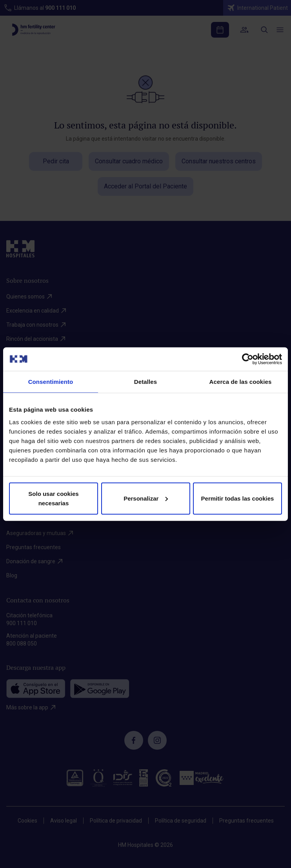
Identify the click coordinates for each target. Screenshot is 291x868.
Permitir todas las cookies (238, 498)
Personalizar (146, 498)
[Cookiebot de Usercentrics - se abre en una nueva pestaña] (248, 359)
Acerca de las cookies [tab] (241, 382)
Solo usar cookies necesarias (53, 498)
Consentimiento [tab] (51, 382)
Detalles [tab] (145, 382)
